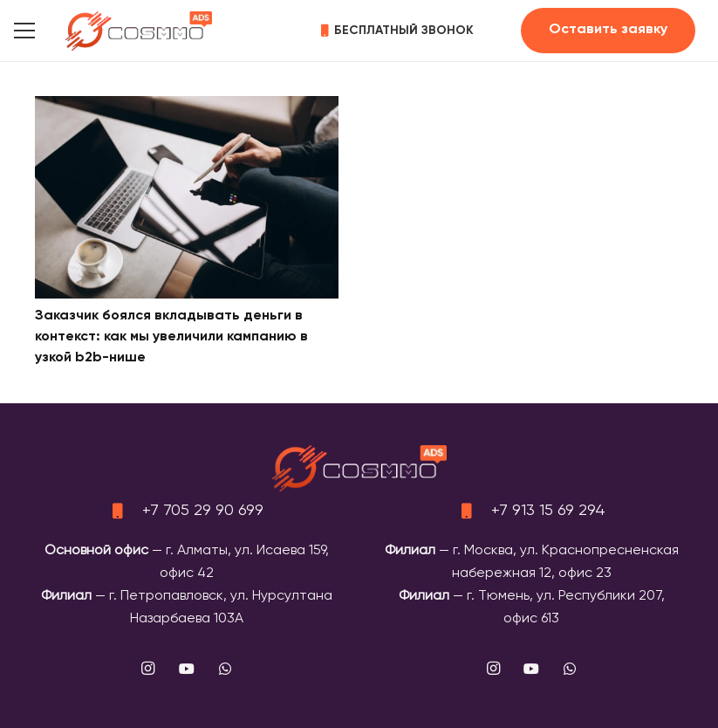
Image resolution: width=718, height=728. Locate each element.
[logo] (139, 31)
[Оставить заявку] (608, 30)
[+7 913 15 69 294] (475, 511)
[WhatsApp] (225, 669)
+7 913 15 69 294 (548, 511)
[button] (24, 31)
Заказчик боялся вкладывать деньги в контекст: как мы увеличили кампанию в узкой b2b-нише (171, 337)
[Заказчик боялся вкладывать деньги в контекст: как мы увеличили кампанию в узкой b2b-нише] (187, 107)
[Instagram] (148, 669)
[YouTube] (187, 669)
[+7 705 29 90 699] (126, 511)
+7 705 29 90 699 (203, 511)
